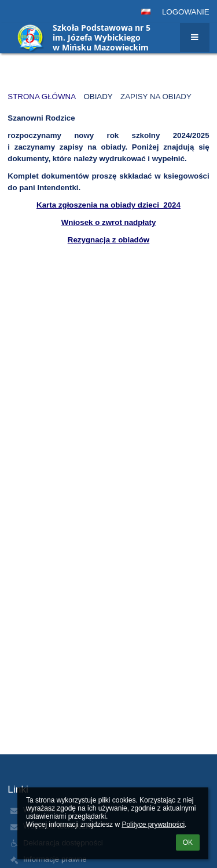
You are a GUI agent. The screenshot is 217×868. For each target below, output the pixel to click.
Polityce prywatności (153, 825)
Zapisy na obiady (156, 97)
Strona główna (42, 97)
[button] (146, 12)
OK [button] (188, 842)
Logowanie (186, 12)
